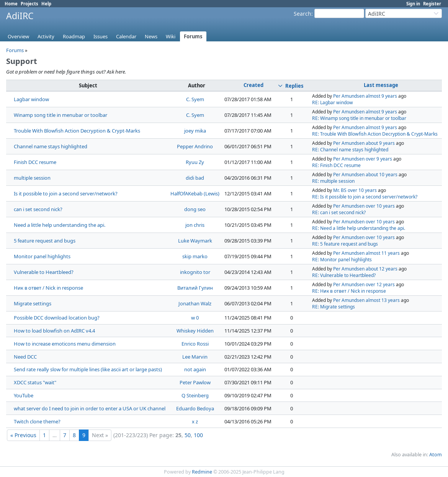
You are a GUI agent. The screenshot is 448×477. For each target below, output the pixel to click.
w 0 (195, 318)
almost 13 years (383, 300)
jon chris (195, 225)
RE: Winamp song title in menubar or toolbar (359, 118)
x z (195, 421)
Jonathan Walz (195, 303)
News (151, 36)
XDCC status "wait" (35, 382)
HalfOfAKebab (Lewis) (195, 193)
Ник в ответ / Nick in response (48, 288)
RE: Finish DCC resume (336, 165)
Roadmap (74, 36)
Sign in (413, 4)
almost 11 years (383, 253)
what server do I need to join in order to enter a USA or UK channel (90, 408)
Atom (436, 455)
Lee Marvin (195, 357)
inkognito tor (195, 272)
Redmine (202, 472)
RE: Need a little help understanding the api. (359, 228)
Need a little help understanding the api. (60, 225)
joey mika (195, 131)
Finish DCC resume (35, 162)
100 (198, 435)
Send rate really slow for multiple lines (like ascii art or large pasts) (88, 369)
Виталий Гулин (195, 288)
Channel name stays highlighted (51, 146)
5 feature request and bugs (45, 241)
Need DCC (25, 357)
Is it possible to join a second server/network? (66, 193)
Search (302, 14)
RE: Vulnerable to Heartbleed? (344, 275)
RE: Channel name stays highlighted (350, 150)
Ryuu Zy (195, 162)
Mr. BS (340, 190)
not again (195, 369)
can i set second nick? (38, 209)
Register (432, 4)
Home (11, 4)
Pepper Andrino (195, 146)
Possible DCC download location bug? (57, 318)
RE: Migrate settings (334, 307)
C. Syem (195, 99)
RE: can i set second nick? (339, 212)
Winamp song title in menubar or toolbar (60, 115)
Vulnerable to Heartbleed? (44, 272)
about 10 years (382, 175)
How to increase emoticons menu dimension (65, 344)
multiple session (32, 178)
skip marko (195, 256)
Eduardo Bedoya (195, 408)
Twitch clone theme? (37, 421)
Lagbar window (31, 99)
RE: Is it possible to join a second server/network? (365, 197)
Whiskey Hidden (195, 331)
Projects (29, 4)
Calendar (126, 36)
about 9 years (380, 143)
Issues (101, 36)
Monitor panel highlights (42, 256)
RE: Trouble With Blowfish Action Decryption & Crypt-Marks (375, 134)
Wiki (171, 36)
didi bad (195, 178)
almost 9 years (381, 96)
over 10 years (362, 190)
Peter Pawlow (195, 382)
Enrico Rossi (195, 344)
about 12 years (382, 269)
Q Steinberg (195, 395)
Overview (18, 36)
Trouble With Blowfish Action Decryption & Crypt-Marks (77, 131)
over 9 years (379, 159)
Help (46, 4)
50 (188, 435)
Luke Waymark (195, 241)
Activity (46, 36)
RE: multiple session (333, 181)
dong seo (195, 209)
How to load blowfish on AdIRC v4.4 (54, 331)
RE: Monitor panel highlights (342, 260)
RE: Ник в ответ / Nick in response (349, 291)
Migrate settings (33, 303)
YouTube (24, 395)
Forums (193, 36)
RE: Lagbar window (333, 102)
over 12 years (380, 284)
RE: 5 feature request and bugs (345, 244)
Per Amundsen (349, 96)
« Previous (23, 435)
